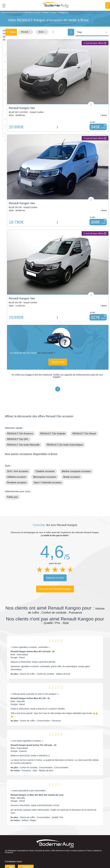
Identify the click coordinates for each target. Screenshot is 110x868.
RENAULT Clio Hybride (53, 433)
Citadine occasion (45, 471)
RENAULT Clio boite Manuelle (23, 444)
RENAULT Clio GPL (18, 439)
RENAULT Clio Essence (20, 433)
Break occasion (72, 476)
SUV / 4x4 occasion (18, 471)
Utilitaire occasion (17, 476)
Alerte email (58, 361)
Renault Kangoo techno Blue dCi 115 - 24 (30, 698)
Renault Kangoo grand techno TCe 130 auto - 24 (33, 745)
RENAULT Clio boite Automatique (65, 444)
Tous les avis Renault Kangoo (55, 588)
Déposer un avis (55, 577)
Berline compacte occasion (76, 471)
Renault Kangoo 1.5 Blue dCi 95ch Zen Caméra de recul (37, 794)
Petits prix (12, 496)
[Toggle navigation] (3, 6)
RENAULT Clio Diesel (84, 433)
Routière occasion (17, 482)
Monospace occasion (45, 476)
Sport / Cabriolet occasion (48, 482)
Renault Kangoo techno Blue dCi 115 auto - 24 (33, 651)
